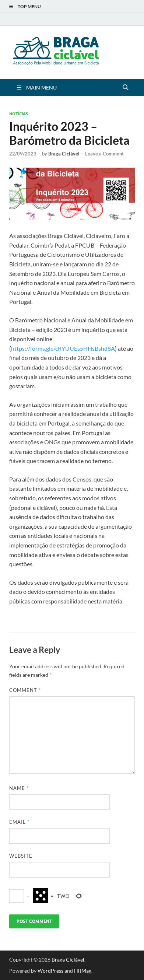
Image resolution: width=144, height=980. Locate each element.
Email (19, 822)
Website (21, 856)
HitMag (83, 971)
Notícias (19, 114)
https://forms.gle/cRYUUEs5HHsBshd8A (63, 348)
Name (19, 788)
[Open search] (126, 88)
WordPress (50, 971)
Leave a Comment (104, 154)
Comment (25, 690)
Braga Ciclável (64, 154)
